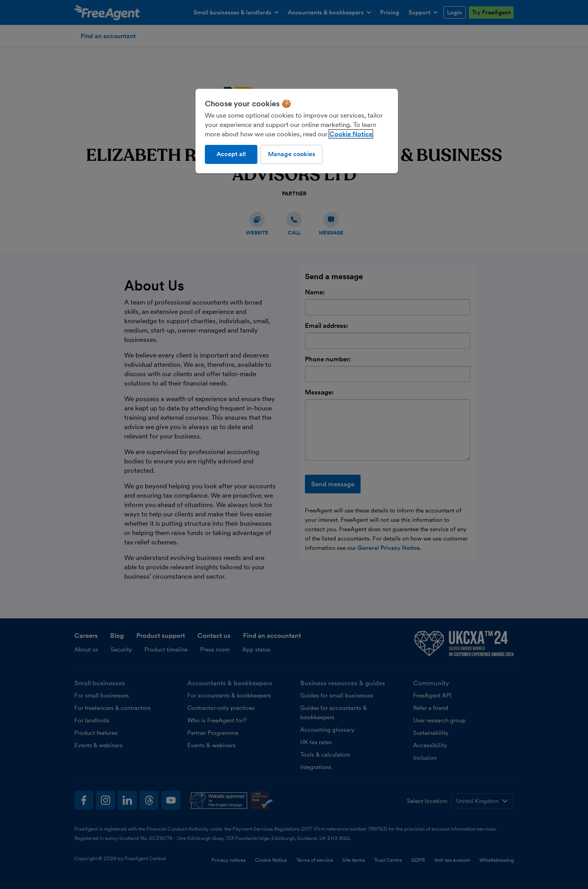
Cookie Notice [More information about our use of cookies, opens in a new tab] (351, 134)
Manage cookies (291, 154)
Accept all (231, 154)
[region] (297, 131)
